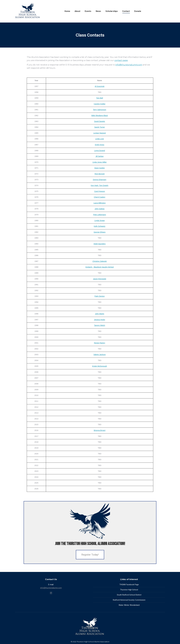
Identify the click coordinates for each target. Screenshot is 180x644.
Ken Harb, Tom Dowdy (100, 185)
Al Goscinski (100, 86)
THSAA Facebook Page (129, 585)
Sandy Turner (99, 127)
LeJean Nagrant (100, 133)
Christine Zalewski (100, 261)
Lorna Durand (100, 151)
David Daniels (99, 121)
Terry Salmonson (100, 110)
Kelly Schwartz (100, 226)
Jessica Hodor (100, 320)
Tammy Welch (100, 325)
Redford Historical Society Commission (129, 600)
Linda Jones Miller (100, 162)
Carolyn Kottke (100, 104)
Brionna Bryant (100, 430)
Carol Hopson (100, 191)
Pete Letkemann (100, 215)
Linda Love (100, 139)
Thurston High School (129, 590)
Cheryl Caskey (100, 197)
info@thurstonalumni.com (129, 65)
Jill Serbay (100, 156)
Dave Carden (100, 168)
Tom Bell (100, 98)
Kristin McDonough (99, 366)
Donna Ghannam (100, 180)
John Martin (100, 314)
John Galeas (100, 209)
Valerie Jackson (100, 355)
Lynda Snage (100, 221)
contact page (121, 60)
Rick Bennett (100, 174)
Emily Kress (100, 145)
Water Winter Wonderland (129, 605)
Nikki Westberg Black (100, 116)
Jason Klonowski (99, 279)
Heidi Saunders (100, 244)
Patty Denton (100, 296)
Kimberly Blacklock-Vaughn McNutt (100, 267)
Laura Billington (100, 203)
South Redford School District (129, 595)
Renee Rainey (100, 343)
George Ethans (99, 232)
